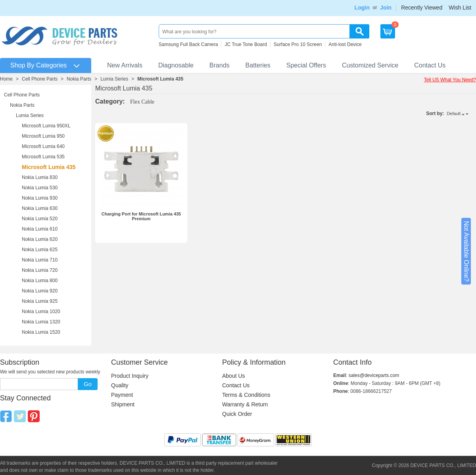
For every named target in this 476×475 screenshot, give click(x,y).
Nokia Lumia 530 (40, 188)
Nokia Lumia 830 (40, 177)
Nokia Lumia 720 (40, 270)
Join (386, 8)
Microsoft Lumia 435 (160, 79)
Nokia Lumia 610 (40, 229)
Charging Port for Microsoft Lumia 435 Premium (141, 216)
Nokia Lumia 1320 (41, 322)
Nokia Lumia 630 (40, 208)
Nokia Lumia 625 (40, 250)
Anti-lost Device (345, 44)
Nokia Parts (79, 79)
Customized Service (370, 65)
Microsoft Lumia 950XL (46, 126)
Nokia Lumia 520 (40, 219)
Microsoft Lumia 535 (43, 157)
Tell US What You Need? (450, 80)
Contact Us (430, 65)
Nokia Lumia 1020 (41, 312)
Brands (220, 65)
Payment (122, 395)
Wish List (460, 8)
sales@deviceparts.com (374, 375)
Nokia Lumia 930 (40, 198)
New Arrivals (125, 65)
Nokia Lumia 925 (40, 301)
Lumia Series (114, 79)
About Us (234, 376)
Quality (120, 385)
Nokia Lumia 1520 (41, 332)
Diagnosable (176, 65)
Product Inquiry (130, 376)
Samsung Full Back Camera (188, 44)
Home (6, 79)
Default (454, 113)
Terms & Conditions (246, 395)
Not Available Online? (466, 251)
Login (362, 8)
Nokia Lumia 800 (40, 281)
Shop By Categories (38, 65)
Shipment (123, 404)
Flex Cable (142, 102)
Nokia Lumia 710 (40, 260)
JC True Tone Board (246, 44)
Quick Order (237, 414)
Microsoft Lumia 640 (43, 146)
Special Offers (306, 65)
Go (88, 384)
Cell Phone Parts (40, 79)
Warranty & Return (245, 404)
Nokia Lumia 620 (40, 239)
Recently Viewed (422, 8)
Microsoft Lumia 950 (43, 136)
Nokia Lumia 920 (40, 291)
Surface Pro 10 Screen (298, 44)
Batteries (258, 65)
